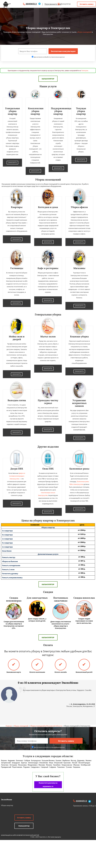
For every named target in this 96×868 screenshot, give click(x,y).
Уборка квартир (7, 805)
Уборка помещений (21, 726)
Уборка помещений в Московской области (46, 726)
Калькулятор (64, 4)
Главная (9, 726)
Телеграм (85, 71)
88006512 (31, 4)
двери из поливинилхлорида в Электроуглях (17, 476)
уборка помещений (84, 32)
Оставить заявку (87, 4)
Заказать (12, 163)
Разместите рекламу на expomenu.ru (48, 785)
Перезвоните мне (53, 4)
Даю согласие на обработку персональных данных (48, 57)
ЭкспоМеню (7, 800)
